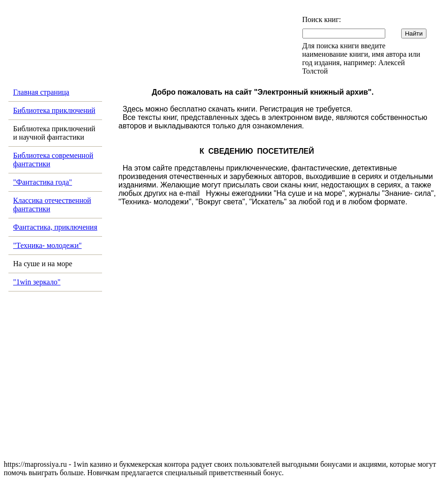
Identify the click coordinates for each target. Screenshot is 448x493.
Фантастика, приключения (55, 227)
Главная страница (41, 92)
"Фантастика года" (43, 182)
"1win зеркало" (37, 282)
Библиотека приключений (54, 110)
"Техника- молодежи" (48, 245)
